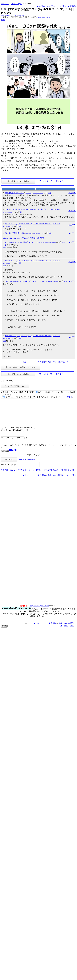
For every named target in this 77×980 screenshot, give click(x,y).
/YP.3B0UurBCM (41, 17)
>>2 (4, 245)
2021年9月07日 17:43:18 (42, 224)
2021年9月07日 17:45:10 (14, 233)
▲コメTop (40, 6)
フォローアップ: (8, 381)
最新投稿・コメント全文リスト (14, 476)
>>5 (4, 266)
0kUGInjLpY (57, 210)
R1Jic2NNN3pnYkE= (53, 282)
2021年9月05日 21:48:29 (43, 209)
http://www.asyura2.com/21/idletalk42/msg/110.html (13, 15)
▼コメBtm (51, 6)
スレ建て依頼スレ (68, 476)
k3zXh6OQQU (43, 282)
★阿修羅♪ (5, 4)
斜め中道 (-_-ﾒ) (19, 224)
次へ (59, 6)
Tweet (3, 20)
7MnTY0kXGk (40, 243)
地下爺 (12, 281)
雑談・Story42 (17, 4)
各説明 (69, 397)
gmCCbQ (49, 17)
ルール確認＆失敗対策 (27, 465)
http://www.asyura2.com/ (39, 611)
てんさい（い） (19, 209)
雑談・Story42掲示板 (56, 362)
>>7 (4, 341)
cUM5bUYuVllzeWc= (38, 193)
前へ (64, 6)
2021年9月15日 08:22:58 (42, 261)
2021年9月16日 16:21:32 (29, 281)
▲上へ (25, 362)
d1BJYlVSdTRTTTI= (8, 226)
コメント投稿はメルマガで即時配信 (43, 476)
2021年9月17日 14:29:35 (42, 336)
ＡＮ (11, 242)
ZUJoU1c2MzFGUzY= (9, 212)
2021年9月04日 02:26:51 (14, 193)
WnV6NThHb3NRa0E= (51, 243)
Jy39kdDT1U (28, 193)
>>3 (4, 247)
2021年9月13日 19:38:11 (26, 242)
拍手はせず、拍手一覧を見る (51, 181)
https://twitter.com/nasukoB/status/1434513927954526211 (24, 238)
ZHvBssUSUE (56, 224)
